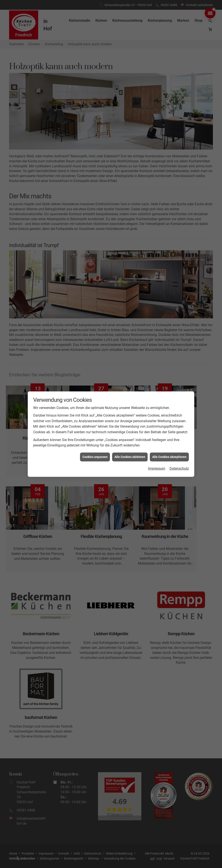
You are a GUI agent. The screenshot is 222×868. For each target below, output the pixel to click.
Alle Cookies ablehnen (130, 457)
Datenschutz (179, 468)
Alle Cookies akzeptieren (169, 457)
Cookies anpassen (95, 457)
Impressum (157, 468)
